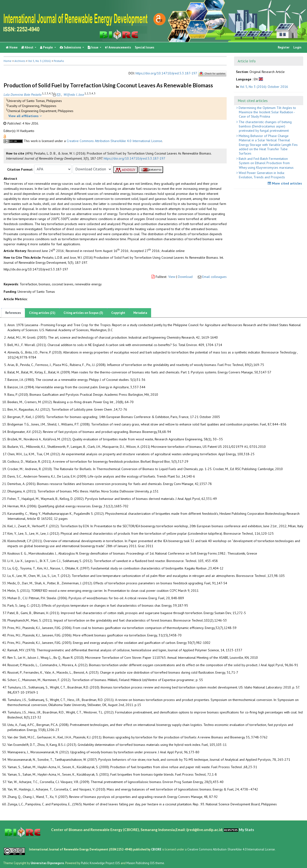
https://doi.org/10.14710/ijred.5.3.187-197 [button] (134, 158)
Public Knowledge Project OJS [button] (100, 863)
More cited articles (285, 183)
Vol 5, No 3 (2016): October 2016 (264, 87)
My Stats (246, 830)
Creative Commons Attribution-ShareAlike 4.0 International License (114, 141)
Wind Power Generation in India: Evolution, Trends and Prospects (261, 175)
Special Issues (145, 47)
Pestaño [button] (59, 61)
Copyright (118, 313)
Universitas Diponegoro (47, 863)
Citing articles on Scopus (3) (83, 313)
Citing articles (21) (42, 313)
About (28, 47)
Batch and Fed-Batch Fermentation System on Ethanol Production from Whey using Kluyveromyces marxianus (266, 163)
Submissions (71, 47)
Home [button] (8, 61)
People (47, 47)
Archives (20, 61)
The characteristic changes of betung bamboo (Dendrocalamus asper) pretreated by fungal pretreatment (265, 126)
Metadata (140, 313)
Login (297, 47)
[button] (5, 136)
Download (185, 277)
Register (284, 47)
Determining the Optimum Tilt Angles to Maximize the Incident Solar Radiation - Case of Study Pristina (267, 112)
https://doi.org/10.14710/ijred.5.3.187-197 (166, 73)
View (172, 277)
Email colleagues (214, 277)
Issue (93, 47)
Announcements (118, 47)
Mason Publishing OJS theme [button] (145, 863)
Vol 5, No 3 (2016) (39, 61)
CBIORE (157, 849)
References (13, 313)
